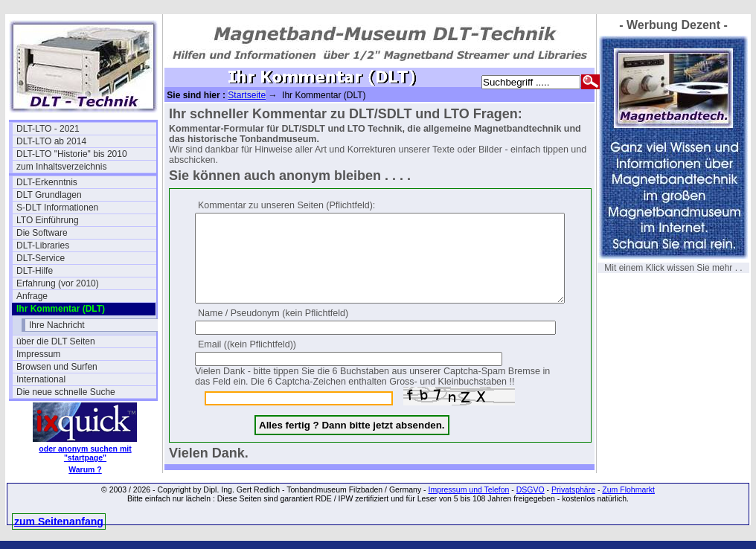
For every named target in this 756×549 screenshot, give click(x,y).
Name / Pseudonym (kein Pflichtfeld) (273, 331)
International (41, 379)
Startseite (247, 95)
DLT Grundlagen (49, 195)
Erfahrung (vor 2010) (58, 283)
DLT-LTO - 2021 (48, 129)
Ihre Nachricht (57, 325)
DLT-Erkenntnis (47, 182)
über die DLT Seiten (56, 341)
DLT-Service (41, 258)
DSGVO (531, 498)
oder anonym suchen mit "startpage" (85, 453)
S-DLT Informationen (57, 208)
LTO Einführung (48, 220)
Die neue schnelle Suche (66, 392)
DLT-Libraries (43, 245)
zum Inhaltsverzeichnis (61, 167)
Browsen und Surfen (57, 367)
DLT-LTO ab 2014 (51, 141)
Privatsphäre (573, 498)
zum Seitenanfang (59, 530)
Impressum (38, 354)
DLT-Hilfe (35, 271)
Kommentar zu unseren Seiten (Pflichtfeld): (286, 205)
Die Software (42, 233)
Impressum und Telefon (468, 498)
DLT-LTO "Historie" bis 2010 (72, 154)
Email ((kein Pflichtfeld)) (247, 362)
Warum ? (85, 469)
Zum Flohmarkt (628, 498)
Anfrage (32, 296)
